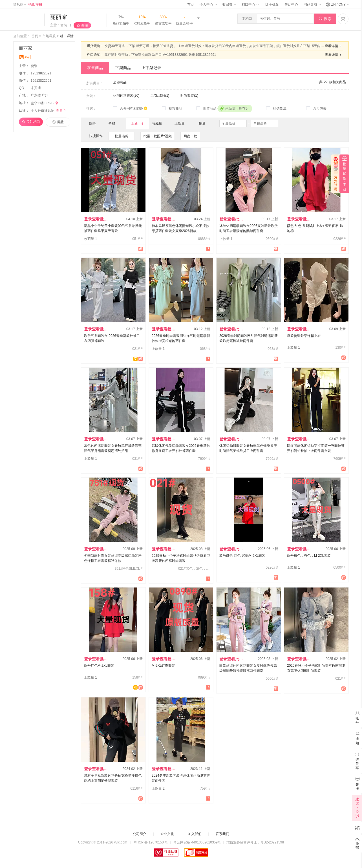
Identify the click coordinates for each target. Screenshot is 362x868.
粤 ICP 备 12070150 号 (151, 842)
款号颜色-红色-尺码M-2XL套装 (242, 556)
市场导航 (49, 36)
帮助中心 (291, 5)
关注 (85, 25)
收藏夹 (229, 5)
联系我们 (222, 834)
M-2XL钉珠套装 (163, 666)
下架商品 (123, 68)
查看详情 (334, 46)
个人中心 (208, 5)
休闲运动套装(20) (126, 96)
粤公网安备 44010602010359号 (197, 842)
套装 (35, 66)
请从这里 (28, 5)
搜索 (325, 19)
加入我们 (195, 834)
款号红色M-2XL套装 (99, 666)
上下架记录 (151, 68)
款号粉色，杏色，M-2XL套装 (309, 556)
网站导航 (312, 5)
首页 (191, 5)
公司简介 (140, 834)
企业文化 (167, 834)
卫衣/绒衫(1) (160, 96)
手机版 (271, 5)
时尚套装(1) (189, 96)
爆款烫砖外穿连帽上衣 (304, 336)
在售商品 (95, 68)
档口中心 (250, 5)
